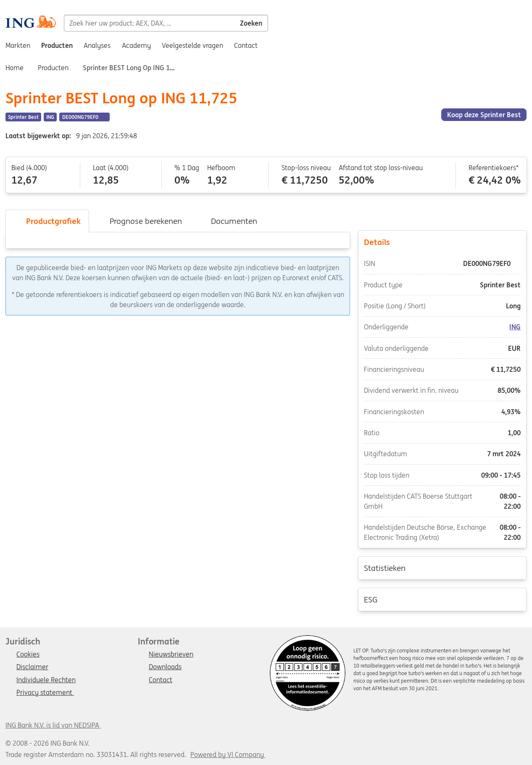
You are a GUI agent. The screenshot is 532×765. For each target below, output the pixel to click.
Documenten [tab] (228, 221)
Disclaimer (32, 667)
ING (515, 327)
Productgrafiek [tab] (47, 221)
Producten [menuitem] (57, 45)
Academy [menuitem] (136, 45)
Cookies (28, 655)
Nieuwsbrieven (171, 655)
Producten (53, 68)
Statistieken (442, 568)
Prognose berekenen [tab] (140, 221)
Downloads (165, 667)
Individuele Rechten (46, 680)
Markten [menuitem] (18, 45)
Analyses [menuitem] (97, 45)
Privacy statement (45, 693)
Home (14, 68)
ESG (442, 599)
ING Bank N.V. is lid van (53, 725)
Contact (161, 680)
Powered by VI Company (227, 754)
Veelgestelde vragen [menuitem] (192, 45)
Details (442, 242)
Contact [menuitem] (246, 45)
